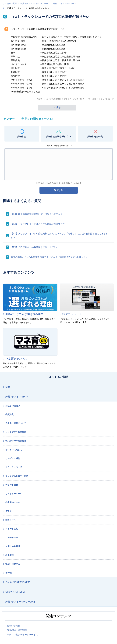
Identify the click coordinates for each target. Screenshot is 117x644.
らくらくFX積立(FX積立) (18, 582)
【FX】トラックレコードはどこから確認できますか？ (38, 224)
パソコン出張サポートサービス (22, 635)
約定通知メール (13, 502)
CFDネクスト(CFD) (15, 592)
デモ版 (9, 511)
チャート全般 (12, 485)
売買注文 (10, 415)
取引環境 (10, 555)
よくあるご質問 (10, 4)
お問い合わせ (13, 626)
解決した (22, 136)
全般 (8, 387)
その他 (9, 573)
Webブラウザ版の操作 (16, 441)
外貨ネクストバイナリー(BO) (20, 602)
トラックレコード (68, 4)
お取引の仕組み (13, 406)
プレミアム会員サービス (17, 476)
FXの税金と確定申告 (17, 630)
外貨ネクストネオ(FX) (30, 4)
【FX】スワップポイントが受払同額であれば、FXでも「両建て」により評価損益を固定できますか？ (59, 236)
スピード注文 (12, 529)
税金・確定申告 (13, 564)
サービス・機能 (50, 4)
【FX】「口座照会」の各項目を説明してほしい (35, 247)
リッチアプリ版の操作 (16, 432)
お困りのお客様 (13, 546)
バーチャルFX (12, 538)
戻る (58, 107)
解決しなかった (95, 136)
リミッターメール (14, 494)
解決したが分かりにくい (59, 136)
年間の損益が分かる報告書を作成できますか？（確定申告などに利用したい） (50, 257)
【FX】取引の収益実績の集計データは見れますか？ (37, 214)
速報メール (11, 520)
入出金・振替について (16, 423)
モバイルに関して (14, 450)
